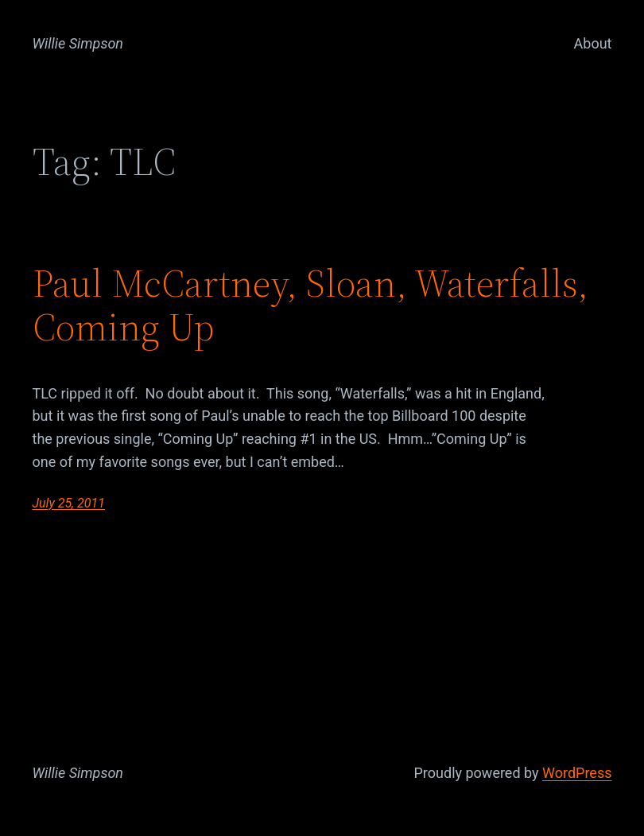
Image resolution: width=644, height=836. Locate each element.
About (593, 43)
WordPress (577, 773)
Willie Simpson (78, 43)
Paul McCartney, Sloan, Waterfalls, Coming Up (310, 306)
